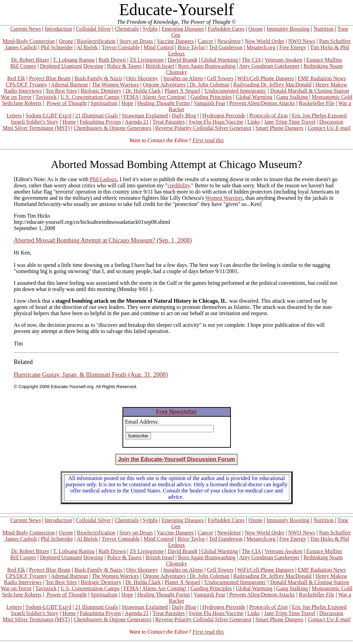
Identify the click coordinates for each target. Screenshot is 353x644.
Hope (127, 103)
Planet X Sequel (182, 91)
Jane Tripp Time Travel (290, 122)
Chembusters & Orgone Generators (113, 128)
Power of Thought (66, 103)
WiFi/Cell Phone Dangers (266, 78)
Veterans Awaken (284, 60)
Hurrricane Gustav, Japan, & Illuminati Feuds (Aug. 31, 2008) (91, 375)
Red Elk (16, 78)
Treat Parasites (169, 122)
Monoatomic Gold (332, 97)
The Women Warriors (115, 85)
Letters (14, 116)
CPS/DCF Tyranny (27, 85)
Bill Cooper (23, 66)
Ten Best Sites (61, 91)
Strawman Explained (145, 116)
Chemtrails (127, 29)
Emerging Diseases (183, 29)
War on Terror (16, 97)
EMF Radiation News (322, 78)
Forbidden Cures (226, 29)
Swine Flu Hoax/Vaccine (216, 122)
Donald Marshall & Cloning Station (309, 91)
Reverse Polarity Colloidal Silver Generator (203, 128)
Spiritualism (104, 103)
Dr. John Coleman (209, 85)
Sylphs (150, 29)
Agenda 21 (137, 122)
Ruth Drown (112, 60)
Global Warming (219, 60)
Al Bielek (87, 47)
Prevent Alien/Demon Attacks (262, 103)
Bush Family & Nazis (98, 78)
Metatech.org (261, 47)
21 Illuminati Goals (96, 116)
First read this (208, 140)
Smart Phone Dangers (279, 128)
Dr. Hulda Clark (143, 91)
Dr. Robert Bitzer (30, 60)
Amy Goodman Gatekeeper (269, 66)
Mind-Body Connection (29, 41)
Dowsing (93, 66)
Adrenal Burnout (69, 85)
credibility (179, 185)
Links (254, 122)
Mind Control (159, 47)
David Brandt (183, 60)
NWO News (302, 41)
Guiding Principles (211, 97)
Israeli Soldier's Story (35, 122)
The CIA (251, 60)
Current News (26, 29)
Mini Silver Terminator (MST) (36, 128)
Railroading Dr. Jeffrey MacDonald (272, 85)
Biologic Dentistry (101, 91)
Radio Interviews (23, 91)
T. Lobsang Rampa (74, 60)
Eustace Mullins (324, 60)
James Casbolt (20, 47)
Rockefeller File (317, 103)
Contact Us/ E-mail (329, 128)
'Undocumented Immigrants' (235, 91)
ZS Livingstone (147, 60)
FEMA (131, 97)
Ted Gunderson (226, 47)
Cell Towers (220, 78)
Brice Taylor (191, 47)
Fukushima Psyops (100, 122)
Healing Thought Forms (164, 103)
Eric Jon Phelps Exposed (319, 116)
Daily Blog (184, 116)
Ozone (256, 29)
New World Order (265, 41)
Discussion (331, 122)
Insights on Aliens (183, 78)
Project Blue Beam (50, 78)
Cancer (206, 41)
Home (69, 122)
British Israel (160, 66)
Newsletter (229, 41)
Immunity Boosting (288, 29)
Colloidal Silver (93, 29)
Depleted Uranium (60, 66)
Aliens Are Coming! (164, 97)
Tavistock (46, 97)
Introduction (58, 29)
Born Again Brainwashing (207, 66)
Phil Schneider (57, 47)
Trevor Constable (121, 47)
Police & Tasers (124, 66)
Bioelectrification (96, 41)
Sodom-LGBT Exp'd (48, 116)
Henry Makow (331, 85)
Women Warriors (224, 198)
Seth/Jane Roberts (22, 103)
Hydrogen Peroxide (224, 116)
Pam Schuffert (335, 41)
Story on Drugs (136, 41)
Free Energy (293, 47)
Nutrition (324, 29)
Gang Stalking (292, 97)
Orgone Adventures (164, 85)
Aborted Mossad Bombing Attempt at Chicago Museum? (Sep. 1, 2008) (103, 240)
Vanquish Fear (210, 103)
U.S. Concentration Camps (90, 97)
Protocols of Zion (268, 116)
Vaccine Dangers (175, 41)
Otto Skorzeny (142, 78)
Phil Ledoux (103, 179)
